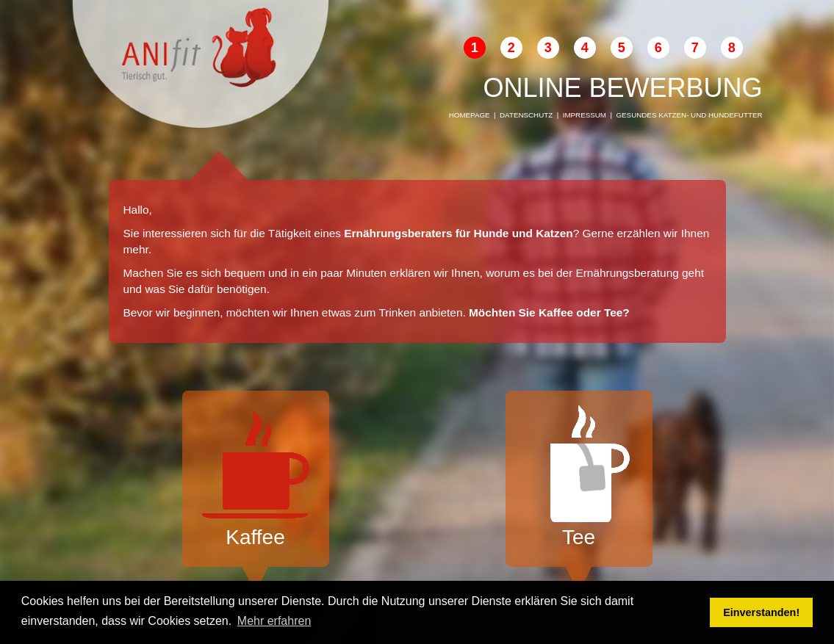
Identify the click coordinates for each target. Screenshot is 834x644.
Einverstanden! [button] (761, 612)
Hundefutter (735, 115)
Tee (579, 477)
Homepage (470, 115)
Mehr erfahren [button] (274, 621)
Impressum (585, 115)
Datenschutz (526, 115)
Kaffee (256, 477)
